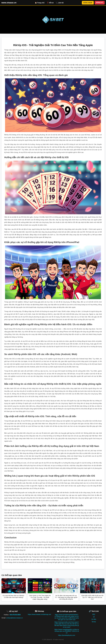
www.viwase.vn (9, 3)
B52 (94, 614)
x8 (94, 617)
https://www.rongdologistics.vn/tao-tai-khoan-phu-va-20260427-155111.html (67, 631)
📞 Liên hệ (60, 3)
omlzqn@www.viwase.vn (15, 618)
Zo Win (94, 619)
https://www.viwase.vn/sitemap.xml (39, 614)
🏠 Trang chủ (40, 3)
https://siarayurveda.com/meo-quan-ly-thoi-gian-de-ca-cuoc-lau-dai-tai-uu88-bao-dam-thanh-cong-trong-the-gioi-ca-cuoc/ (67, 625)
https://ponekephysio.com (67, 635)
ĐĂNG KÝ (100, 2)
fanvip (94, 622)
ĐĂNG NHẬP (88, 3)
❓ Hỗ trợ (50, 3)
